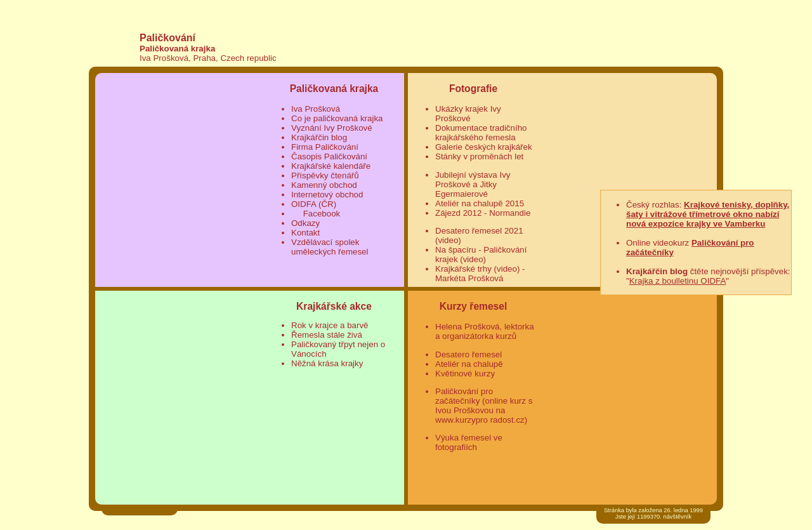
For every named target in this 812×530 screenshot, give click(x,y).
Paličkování (167, 38)
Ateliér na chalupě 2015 (480, 203)
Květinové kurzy (465, 374)
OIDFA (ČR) (314, 204)
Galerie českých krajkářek (484, 147)
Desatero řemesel (468, 354)
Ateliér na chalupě (469, 364)
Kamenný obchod (324, 185)
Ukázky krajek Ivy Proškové (468, 114)
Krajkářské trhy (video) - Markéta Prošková (480, 274)
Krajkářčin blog (319, 137)
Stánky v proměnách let (479, 156)
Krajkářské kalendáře (331, 166)
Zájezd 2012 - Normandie (483, 213)
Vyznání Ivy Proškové (332, 128)
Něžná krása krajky (327, 363)
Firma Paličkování (325, 147)
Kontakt (305, 233)
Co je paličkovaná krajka (337, 118)
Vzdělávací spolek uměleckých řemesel (330, 247)
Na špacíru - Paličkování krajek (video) (481, 255)
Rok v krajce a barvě (330, 325)
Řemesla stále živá (327, 335)
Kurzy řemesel (474, 306)
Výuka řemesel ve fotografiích (469, 442)
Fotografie (473, 89)
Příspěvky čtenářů (325, 176)
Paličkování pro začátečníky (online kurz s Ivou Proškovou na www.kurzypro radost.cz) (484, 406)
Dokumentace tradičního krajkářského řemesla (481, 133)
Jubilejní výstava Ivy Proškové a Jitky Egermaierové (473, 184)
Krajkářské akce (334, 306)
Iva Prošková (316, 109)
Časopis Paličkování (329, 156)
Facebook (320, 214)
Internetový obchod (327, 195)
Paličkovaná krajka (177, 49)
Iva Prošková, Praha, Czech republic (208, 58)
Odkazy (305, 223)
